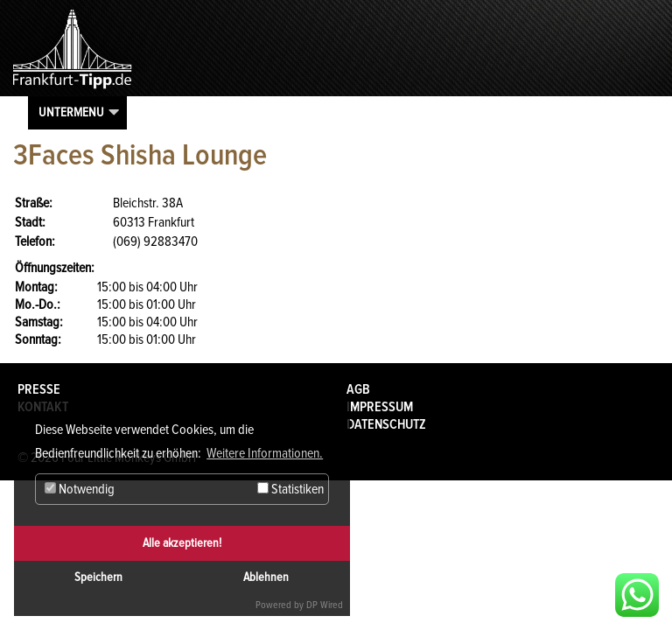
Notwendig (80, 489)
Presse (39, 389)
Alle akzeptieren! (182, 543)
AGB (358, 389)
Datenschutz (386, 424)
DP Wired (325, 605)
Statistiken (290, 489)
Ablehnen (266, 577)
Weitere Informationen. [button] (265, 453)
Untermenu (71, 112)
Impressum (380, 407)
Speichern (98, 577)
